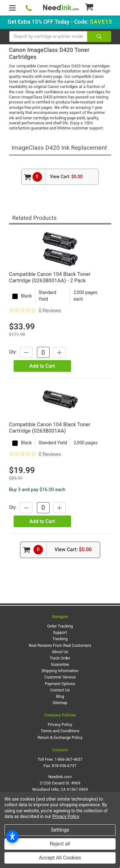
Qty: (13, 352)
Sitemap (60, 703)
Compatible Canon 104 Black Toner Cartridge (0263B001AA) (50, 428)
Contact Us (60, 690)
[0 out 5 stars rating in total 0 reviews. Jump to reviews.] (35, 310)
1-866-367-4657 (69, 759)
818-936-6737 (64, 766)
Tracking (60, 639)
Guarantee (60, 664)
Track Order (60, 658)
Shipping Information (60, 671)
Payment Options (60, 684)
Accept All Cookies (60, 858)
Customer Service (60, 677)
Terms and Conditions (60, 731)
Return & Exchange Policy (60, 737)
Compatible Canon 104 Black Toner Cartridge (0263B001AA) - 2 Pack (50, 277)
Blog (60, 696)
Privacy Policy (60, 724)
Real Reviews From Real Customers (60, 645)
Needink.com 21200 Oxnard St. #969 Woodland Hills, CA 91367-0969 (60, 783)
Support (60, 632)
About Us (60, 652)
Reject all (60, 844)
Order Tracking (60, 626)
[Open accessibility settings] (12, 836)
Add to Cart (42, 366)
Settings (60, 830)
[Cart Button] (98, 7)
